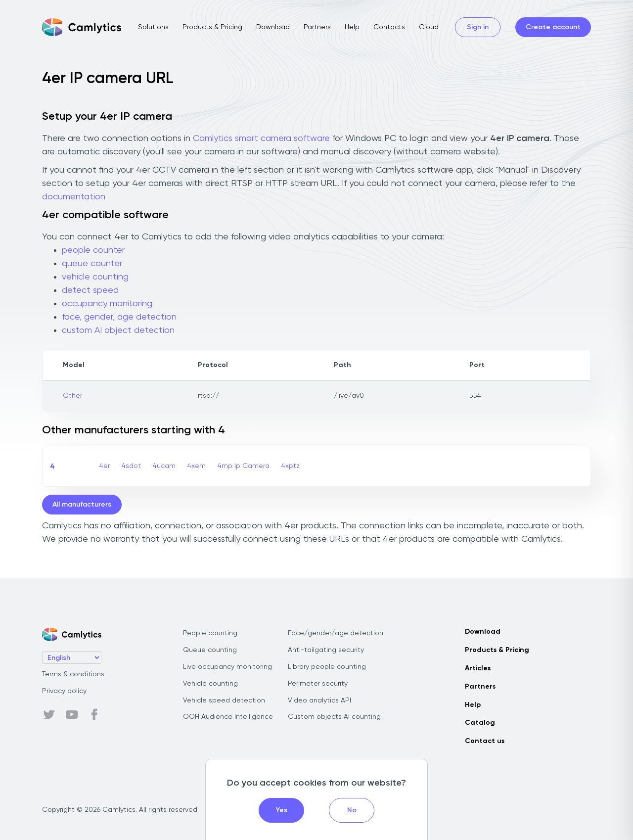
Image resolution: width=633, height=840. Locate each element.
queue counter (92, 264)
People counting (210, 633)
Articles (478, 668)
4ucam (164, 466)
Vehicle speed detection (224, 700)
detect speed (90, 290)
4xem (197, 466)
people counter (93, 250)
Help (352, 27)
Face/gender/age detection (336, 633)
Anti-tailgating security (326, 650)
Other (72, 396)
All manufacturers (82, 505)
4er (105, 466)
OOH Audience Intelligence (228, 717)
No (352, 810)
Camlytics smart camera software (261, 139)
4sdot (131, 466)
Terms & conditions (73, 674)
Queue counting (210, 650)
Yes (282, 810)
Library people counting (327, 667)
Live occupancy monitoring (227, 667)
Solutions (153, 27)
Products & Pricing (212, 27)
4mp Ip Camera (244, 466)
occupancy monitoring (107, 304)
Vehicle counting (210, 684)
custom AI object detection (118, 330)
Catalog (480, 723)
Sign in (478, 27)
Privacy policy (64, 691)
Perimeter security (318, 684)
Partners (317, 27)
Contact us (485, 741)
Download (273, 27)
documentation (74, 197)
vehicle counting (95, 277)
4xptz (291, 466)
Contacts (389, 27)
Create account (553, 27)
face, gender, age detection (119, 317)
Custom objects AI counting (334, 717)
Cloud (429, 27)
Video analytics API (319, 700)
